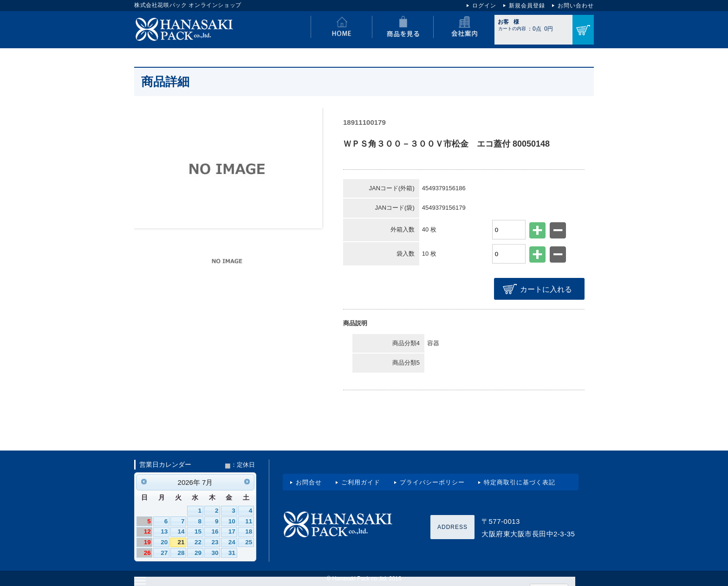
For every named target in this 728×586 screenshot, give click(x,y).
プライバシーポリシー (432, 481)
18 (249, 531)
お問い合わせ (576, 6)
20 (164, 541)
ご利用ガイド (361, 481)
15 (198, 531)
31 (232, 552)
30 (215, 552)
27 (164, 552)
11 (249, 520)
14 (181, 531)
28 (181, 552)
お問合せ (309, 481)
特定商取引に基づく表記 (520, 481)
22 (198, 541)
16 (215, 531)
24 (232, 541)
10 (232, 520)
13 (164, 531)
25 (249, 541)
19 (147, 541)
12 (147, 531)
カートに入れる (547, 289)
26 (147, 552)
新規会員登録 (527, 6)
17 (232, 531)
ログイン (484, 6)
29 (198, 552)
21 (181, 541)
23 (215, 541)
